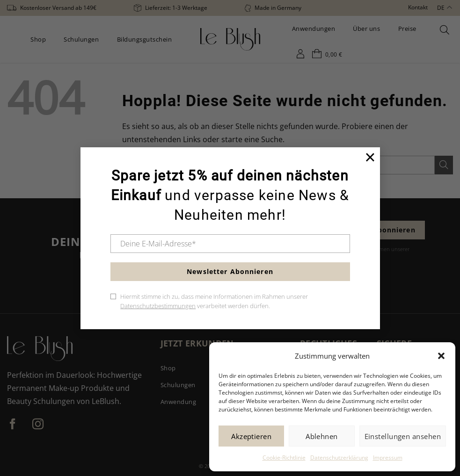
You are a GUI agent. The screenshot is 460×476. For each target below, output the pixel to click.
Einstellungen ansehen (403, 436)
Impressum (388, 458)
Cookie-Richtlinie (284, 458)
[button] (441, 356)
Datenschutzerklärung (339, 458)
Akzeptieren (251, 436)
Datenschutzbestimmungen (158, 306)
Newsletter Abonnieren (230, 271)
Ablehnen (322, 436)
